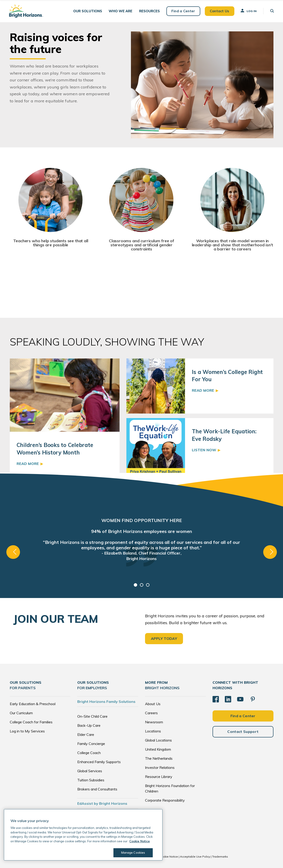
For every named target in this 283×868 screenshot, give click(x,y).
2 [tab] (141, 585)
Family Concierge (91, 744)
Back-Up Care (89, 725)
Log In (248, 11)
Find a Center (183, 11)
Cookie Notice (169, 857)
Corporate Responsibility (165, 800)
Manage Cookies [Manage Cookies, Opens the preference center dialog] (133, 853)
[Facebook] (216, 699)
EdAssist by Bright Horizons (102, 803)
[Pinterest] (253, 699)
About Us (153, 704)
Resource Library (159, 777)
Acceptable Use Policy (195, 857)
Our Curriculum (21, 713)
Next (270, 552)
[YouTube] (240, 699)
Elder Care (86, 734)
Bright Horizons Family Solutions (106, 701)
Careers (151, 713)
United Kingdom (158, 749)
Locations (153, 731)
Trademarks (220, 857)
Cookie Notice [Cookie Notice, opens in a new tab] (140, 841)
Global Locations (158, 740)
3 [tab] (148, 585)
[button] (88, 11)
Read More (28, 464)
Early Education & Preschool (33, 704)
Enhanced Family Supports (99, 762)
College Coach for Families (31, 722)
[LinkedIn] (228, 699)
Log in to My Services (27, 731)
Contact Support (243, 732)
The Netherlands (159, 758)
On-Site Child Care (92, 716)
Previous (13, 552)
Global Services (90, 771)
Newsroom (154, 722)
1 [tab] (135, 585)
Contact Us (220, 11)
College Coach (89, 753)
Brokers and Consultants (97, 789)
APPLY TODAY (164, 638)
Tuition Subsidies (91, 780)
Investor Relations (160, 767)
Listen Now (204, 450)
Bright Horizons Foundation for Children (170, 788)
